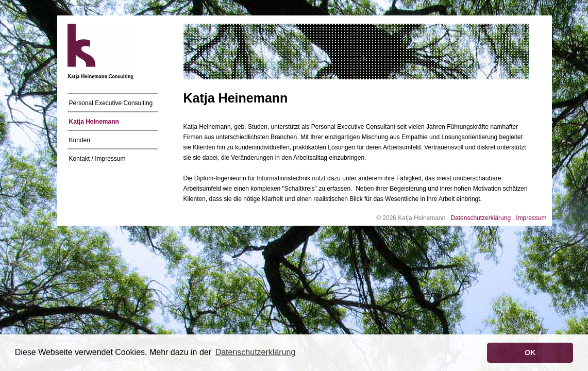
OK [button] (530, 352)
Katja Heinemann (94, 122)
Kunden (80, 140)
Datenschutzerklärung (481, 218)
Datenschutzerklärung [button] (256, 352)
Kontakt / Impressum (97, 159)
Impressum (531, 218)
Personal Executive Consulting (111, 103)
